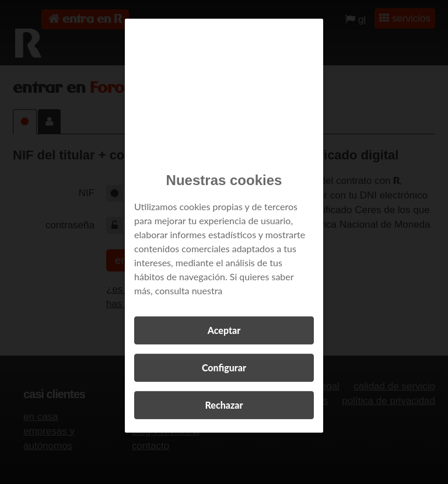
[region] (224, 226)
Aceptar (224, 330)
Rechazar (224, 405)
